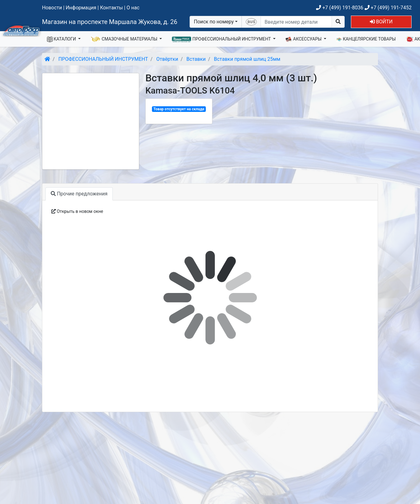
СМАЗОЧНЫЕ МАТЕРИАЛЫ (125, 39)
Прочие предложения (79, 194)
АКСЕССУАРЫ (304, 39)
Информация (81, 8)
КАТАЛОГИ (62, 39)
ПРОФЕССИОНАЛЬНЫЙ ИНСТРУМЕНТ (222, 39)
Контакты (111, 8)
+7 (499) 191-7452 (388, 8)
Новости (52, 8)
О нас (133, 8)
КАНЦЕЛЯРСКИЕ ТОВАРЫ (366, 39)
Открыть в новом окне (77, 211)
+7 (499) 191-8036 (340, 8)
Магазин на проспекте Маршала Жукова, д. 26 (110, 22)
